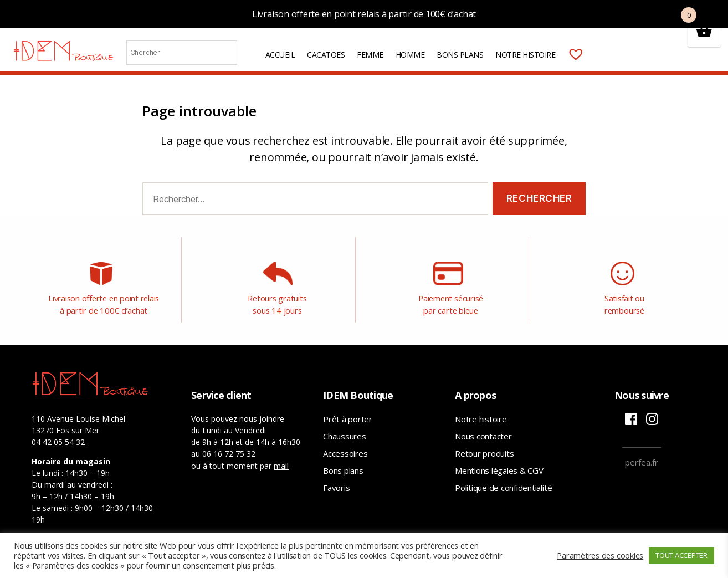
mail (281, 455)
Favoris (336, 477)
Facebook (631, 408)
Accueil (280, 55)
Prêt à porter (348, 408)
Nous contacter (483, 426)
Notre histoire (525, 55)
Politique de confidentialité (503, 477)
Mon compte (599, 55)
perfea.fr (642, 452)
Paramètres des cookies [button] (600, 555)
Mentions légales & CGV (499, 460)
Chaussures (345, 426)
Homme (410, 55)
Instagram (652, 408)
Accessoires (345, 443)
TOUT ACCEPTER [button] (681, 555)
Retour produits (484, 443)
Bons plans (460, 55)
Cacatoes (326, 55)
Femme (370, 55)
